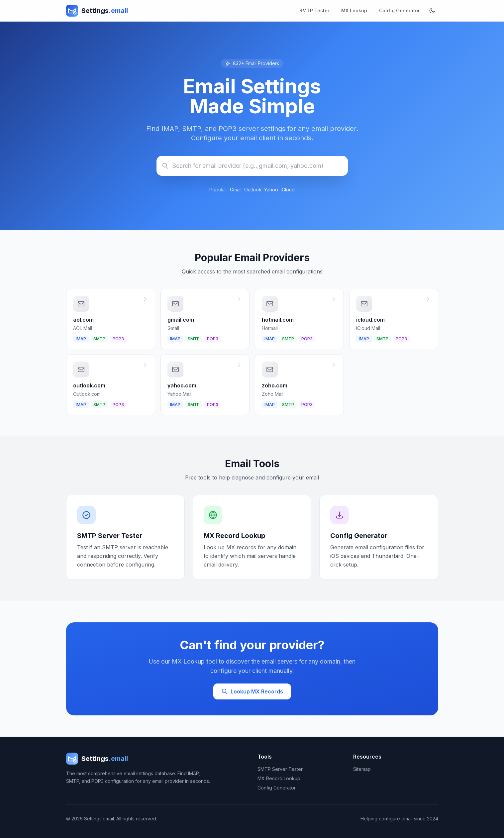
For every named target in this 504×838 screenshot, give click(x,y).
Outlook (253, 190)
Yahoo (271, 190)
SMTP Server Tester (280, 769)
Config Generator (399, 10)
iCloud (288, 190)
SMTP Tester (314, 10)
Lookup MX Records (252, 691)
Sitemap (362, 769)
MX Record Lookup (279, 778)
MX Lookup (354, 10)
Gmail (236, 190)
